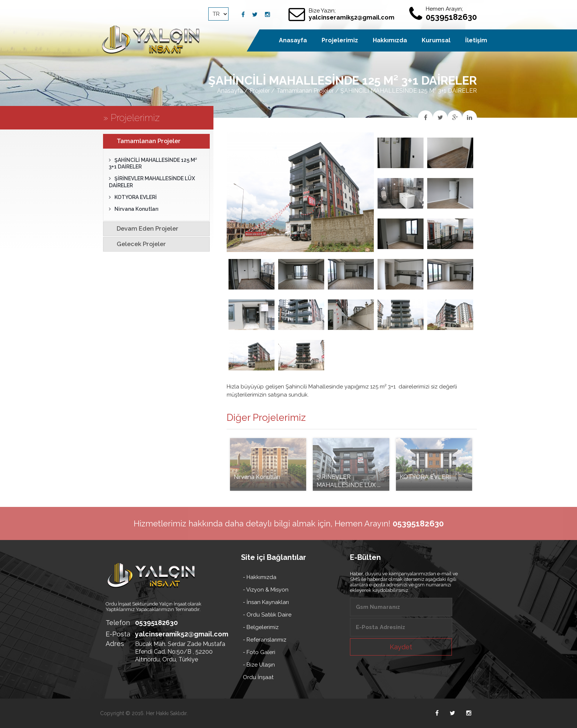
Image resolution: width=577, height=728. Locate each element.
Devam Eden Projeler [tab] (142, 228)
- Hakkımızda (260, 577)
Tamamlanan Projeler (305, 91)
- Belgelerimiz (261, 627)
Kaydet (401, 647)
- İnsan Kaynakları (266, 602)
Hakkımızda (390, 40)
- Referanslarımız (265, 640)
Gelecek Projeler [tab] (136, 244)
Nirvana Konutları (134, 209)
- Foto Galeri (259, 652)
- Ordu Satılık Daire (267, 615)
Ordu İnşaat (258, 677)
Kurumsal (436, 40)
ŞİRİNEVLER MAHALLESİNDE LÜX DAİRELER (152, 182)
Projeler (260, 91)
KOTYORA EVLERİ (133, 197)
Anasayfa (230, 91)
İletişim (476, 40)
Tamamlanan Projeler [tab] (144, 141)
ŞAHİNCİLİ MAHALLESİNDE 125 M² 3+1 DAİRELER (153, 163)
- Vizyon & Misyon (266, 590)
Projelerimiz (340, 40)
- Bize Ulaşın (259, 665)
